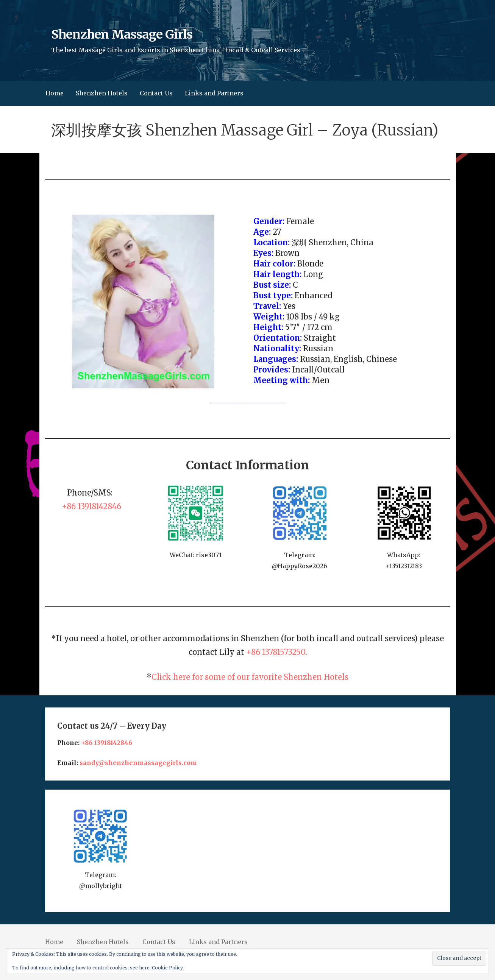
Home (55, 93)
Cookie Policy (167, 968)
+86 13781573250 (276, 652)
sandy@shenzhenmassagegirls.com (138, 763)
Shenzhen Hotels (102, 93)
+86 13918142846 (91, 506)
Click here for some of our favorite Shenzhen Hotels (250, 677)
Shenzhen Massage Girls (122, 34)
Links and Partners (214, 93)
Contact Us (156, 93)
